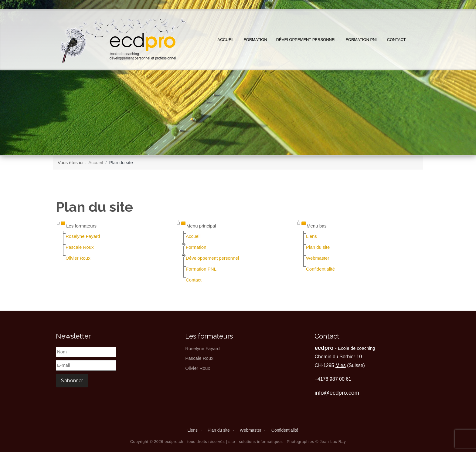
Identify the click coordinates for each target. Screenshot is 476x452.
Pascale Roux (80, 247)
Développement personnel (306, 40)
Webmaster (318, 258)
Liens (311, 236)
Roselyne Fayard (83, 236)
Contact (396, 40)
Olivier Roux (78, 258)
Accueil (226, 40)
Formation (255, 40)
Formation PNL (362, 40)
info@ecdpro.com (337, 393)
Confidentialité (320, 269)
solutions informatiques (261, 442)
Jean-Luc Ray (333, 442)
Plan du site (318, 247)
